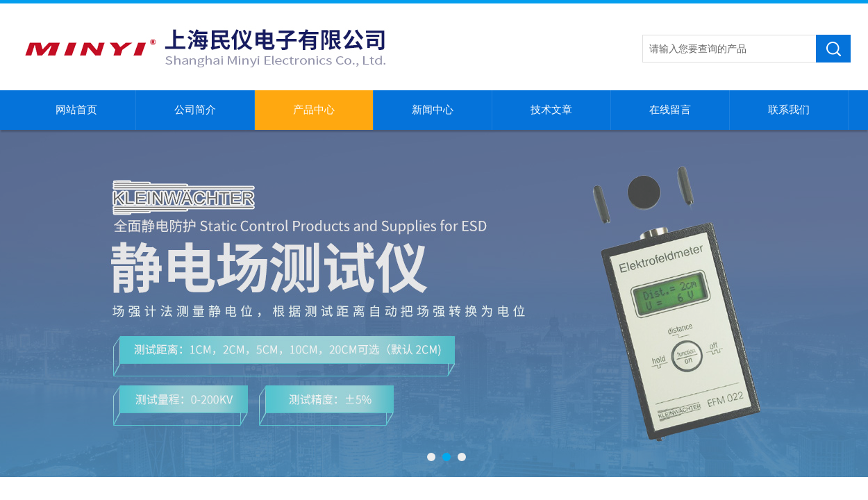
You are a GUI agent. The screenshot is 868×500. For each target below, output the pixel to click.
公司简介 (195, 110)
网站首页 (76, 110)
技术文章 (551, 110)
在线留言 (670, 110)
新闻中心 (433, 110)
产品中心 (314, 110)
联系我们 (789, 110)
